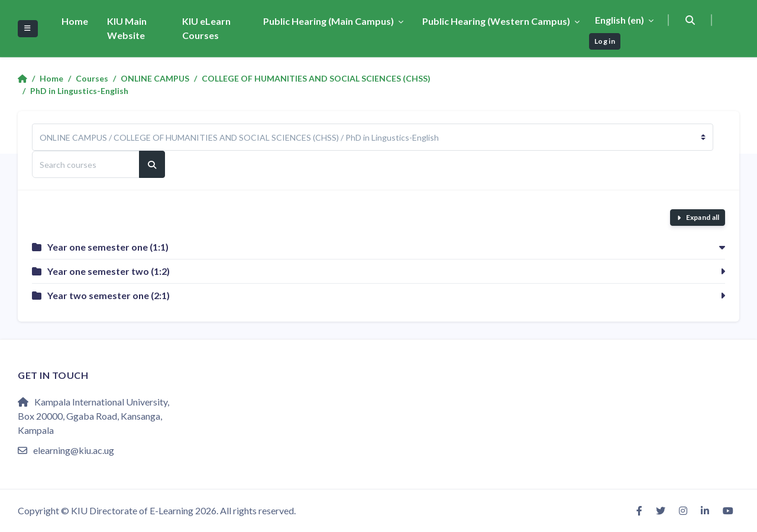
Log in (605, 41)
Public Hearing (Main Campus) (329, 21)
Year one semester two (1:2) (109, 271)
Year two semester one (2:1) (109, 295)
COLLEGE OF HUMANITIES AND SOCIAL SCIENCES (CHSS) (316, 78)
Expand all (703, 217)
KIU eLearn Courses (206, 28)
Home (75, 21)
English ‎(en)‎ (620, 20)
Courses (92, 78)
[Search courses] (86, 164)
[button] (690, 20)
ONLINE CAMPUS (155, 78)
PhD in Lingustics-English (79, 91)
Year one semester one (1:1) (108, 247)
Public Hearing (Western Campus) (497, 21)
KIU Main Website (127, 28)
